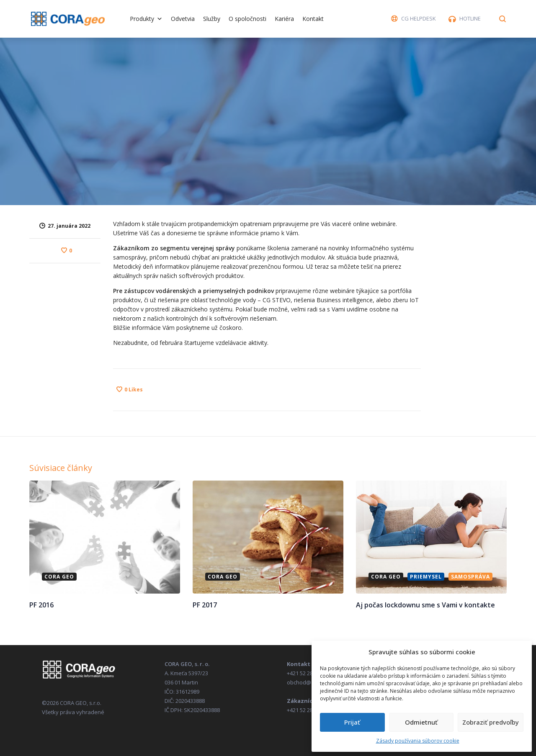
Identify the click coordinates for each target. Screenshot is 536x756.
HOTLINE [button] (470, 18)
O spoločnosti (247, 19)
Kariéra (284, 19)
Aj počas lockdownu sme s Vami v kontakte (425, 604)
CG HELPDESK (419, 18)
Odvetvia (183, 19)
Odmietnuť (421, 722)
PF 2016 (41, 604)
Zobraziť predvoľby (491, 722)
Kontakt (313, 19)
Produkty (146, 19)
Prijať (352, 722)
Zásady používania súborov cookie (418, 741)
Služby (212, 19)
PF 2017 (205, 604)
